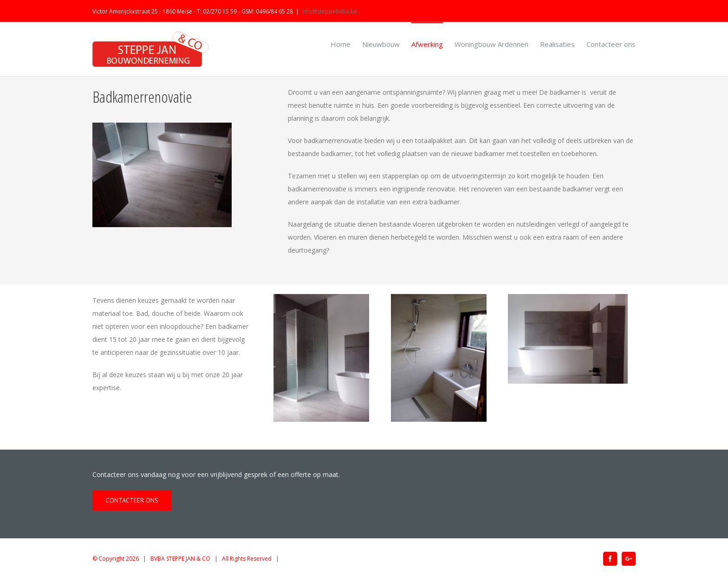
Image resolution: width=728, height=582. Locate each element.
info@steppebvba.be (330, 11)
